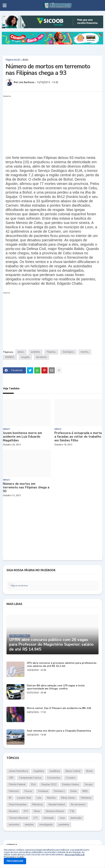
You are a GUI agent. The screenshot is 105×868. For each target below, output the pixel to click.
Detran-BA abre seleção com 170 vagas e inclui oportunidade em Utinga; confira (56, 687)
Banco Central (73, 771)
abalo (25, 60)
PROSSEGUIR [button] (15, 861)
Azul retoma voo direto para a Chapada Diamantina (59, 731)
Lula (39, 798)
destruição (76, 818)
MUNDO (10, 357)
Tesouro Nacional (18, 818)
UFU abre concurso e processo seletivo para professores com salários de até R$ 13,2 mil (62, 665)
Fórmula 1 (59, 791)
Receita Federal (57, 805)
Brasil (89, 771)
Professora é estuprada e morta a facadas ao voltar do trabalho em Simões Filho (78, 437)
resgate (25, 357)
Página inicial (13, 60)
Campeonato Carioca (30, 778)
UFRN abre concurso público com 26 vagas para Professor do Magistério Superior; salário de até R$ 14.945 (51, 644)
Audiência (55, 771)
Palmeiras (86, 798)
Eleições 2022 (49, 784)
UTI (35, 818)
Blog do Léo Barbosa (19, 586)
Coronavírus (54, 778)
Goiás (74, 791)
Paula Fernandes (18, 805)
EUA (33, 784)
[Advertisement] (49, 124)
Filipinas (51, 352)
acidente (35, 352)
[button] (5, 5)
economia (14, 825)
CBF (11, 778)
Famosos (14, 791)
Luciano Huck (24, 798)
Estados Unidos (71, 784)
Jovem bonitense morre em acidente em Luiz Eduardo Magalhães (22, 437)
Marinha (51, 798)
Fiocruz (28, 791)
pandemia (64, 825)
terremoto (42, 357)
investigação (46, 825)
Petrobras (38, 805)
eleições (29, 825)
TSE (72, 811)
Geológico (68, 352)
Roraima (13, 811)
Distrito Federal (17, 784)
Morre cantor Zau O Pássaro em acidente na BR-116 (59, 708)
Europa (89, 784)
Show (37, 811)
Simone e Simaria (55, 811)
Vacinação (49, 818)
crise (62, 818)
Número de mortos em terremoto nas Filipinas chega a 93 (26, 488)
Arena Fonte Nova (18, 771)
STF (26, 811)
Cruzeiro (71, 778)
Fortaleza (43, 791)
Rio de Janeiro (78, 805)
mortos (85, 352)
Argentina (39, 771)
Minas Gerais (68, 798)
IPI (10, 798)
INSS (85, 791)
